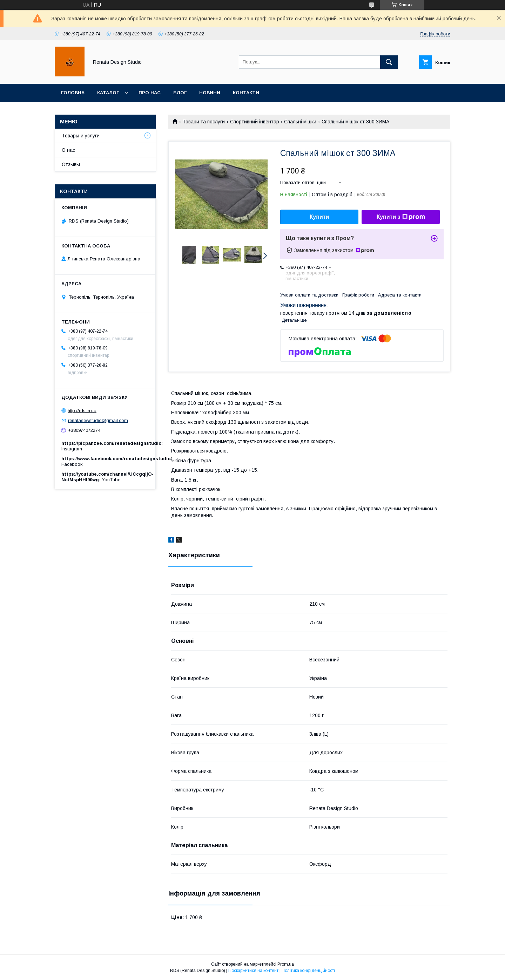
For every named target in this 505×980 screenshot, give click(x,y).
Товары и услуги (81, 136)
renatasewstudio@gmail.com (98, 420)
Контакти (246, 93)
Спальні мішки (300, 122)
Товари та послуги (204, 122)
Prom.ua (286, 964)
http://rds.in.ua (82, 410)
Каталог (108, 93)
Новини (210, 93)
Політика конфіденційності (308, 971)
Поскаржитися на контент (253, 971)
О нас (68, 150)
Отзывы (71, 164)
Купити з (400, 217)
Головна (73, 93)
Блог (180, 93)
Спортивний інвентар (255, 122)
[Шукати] (389, 62)
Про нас (150, 93)
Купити (319, 217)
